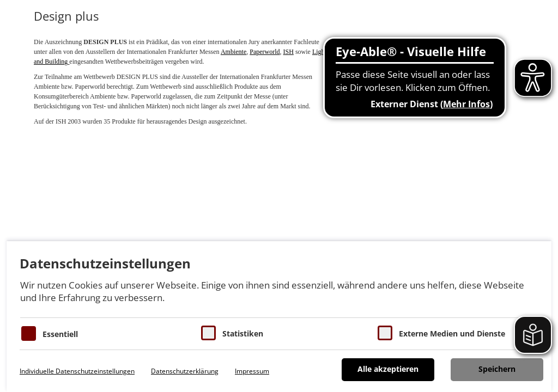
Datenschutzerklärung (185, 371)
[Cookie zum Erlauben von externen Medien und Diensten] (385, 333)
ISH (289, 52)
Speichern (497, 369)
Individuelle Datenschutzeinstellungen (77, 371)
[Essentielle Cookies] (29, 333)
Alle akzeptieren (388, 369)
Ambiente (233, 52)
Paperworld (265, 52)
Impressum (252, 371)
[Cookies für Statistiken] (208, 333)
